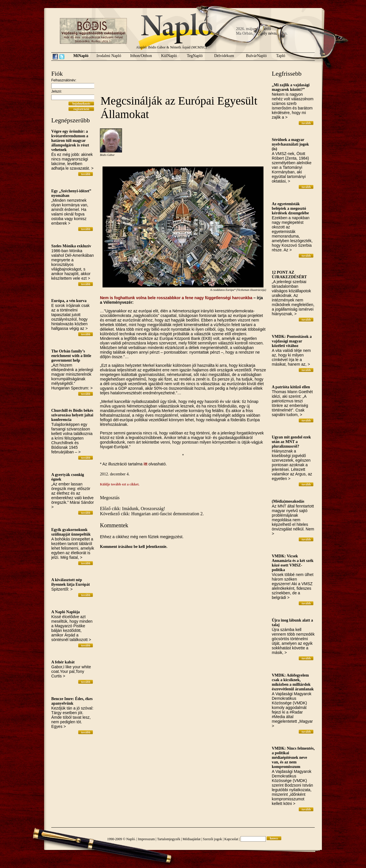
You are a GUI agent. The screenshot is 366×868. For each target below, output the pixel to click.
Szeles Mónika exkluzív (71, 246)
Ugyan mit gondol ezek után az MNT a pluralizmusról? (291, 442)
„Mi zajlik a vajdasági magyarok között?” (291, 87)
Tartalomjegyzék (169, 839)
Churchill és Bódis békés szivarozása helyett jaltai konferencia (72, 415)
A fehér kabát (63, 662)
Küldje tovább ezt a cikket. (120, 484)
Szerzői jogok (212, 839)
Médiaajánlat (192, 839)
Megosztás (110, 498)
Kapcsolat (231, 839)
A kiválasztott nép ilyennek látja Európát (71, 582)
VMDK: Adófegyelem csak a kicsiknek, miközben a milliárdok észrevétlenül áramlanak (293, 682)
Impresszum (146, 839)
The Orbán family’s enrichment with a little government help (71, 356)
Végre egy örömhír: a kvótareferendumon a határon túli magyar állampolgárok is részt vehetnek (70, 141)
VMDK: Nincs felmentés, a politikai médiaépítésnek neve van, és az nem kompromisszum (293, 758)
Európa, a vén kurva (69, 301)
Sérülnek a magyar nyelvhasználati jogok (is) (290, 144)
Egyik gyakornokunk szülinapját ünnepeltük (71, 532)
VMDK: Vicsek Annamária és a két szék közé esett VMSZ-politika (293, 563)
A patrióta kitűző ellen (291, 387)
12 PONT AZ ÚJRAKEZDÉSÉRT (289, 275)
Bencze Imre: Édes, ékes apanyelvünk (72, 701)
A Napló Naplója (66, 612)
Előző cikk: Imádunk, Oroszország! (132, 509)
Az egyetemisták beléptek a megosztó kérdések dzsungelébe (290, 208)
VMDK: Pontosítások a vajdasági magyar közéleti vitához (292, 341)
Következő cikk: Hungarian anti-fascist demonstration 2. (152, 514)
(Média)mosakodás (288, 501)
